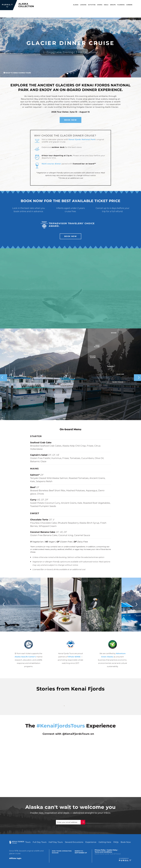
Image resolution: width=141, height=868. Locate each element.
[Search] (138, 5)
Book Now (113, 14)
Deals (106, 5)
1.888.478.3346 (91, 14)
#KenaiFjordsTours (61, 726)
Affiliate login (15, 858)
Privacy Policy (100, 850)
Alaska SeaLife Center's (25, 657)
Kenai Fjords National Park (82, 139)
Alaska (76, 5)
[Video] (71, 288)
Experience (91, 842)
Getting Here (105, 842)
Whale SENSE (74, 657)
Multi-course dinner (51, 164)
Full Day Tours (40, 842)
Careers (129, 5)
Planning (121, 5)
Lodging (83, 5)
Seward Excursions (74, 842)
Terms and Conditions (103, 852)
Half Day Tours (56, 842)
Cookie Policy (112, 850)
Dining (100, 5)
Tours (28, 842)
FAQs (116, 842)
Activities (92, 5)
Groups (113, 5)
